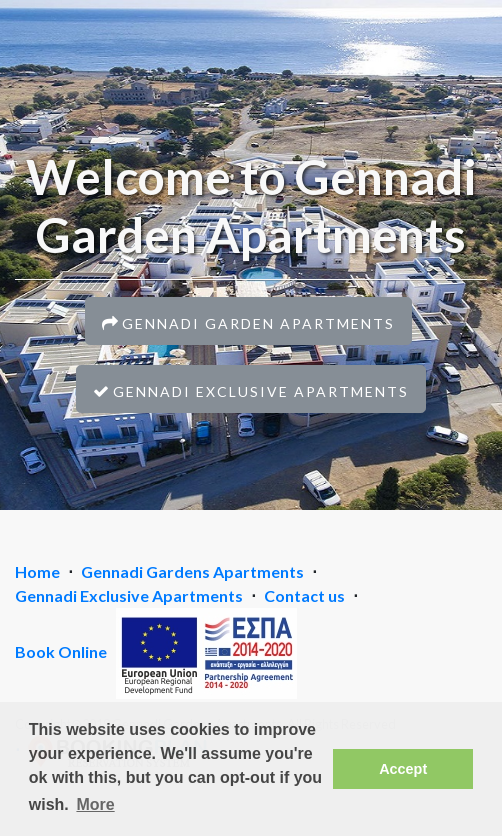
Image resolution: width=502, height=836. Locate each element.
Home (37, 571)
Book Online (61, 651)
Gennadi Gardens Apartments (192, 571)
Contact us (304, 595)
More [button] (95, 804)
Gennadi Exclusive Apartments (129, 595)
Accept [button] (403, 769)
